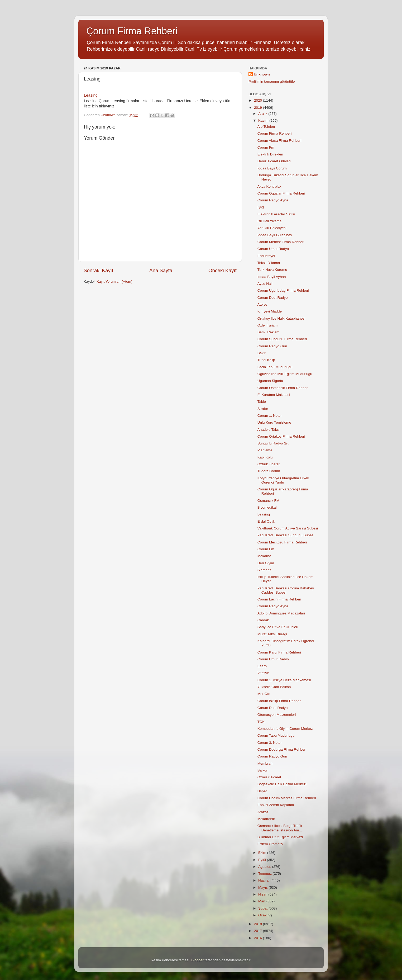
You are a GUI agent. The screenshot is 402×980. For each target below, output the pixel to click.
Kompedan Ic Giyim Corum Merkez (285, 729)
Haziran (265, 880)
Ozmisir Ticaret (269, 777)
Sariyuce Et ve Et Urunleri (278, 627)
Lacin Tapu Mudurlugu (275, 367)
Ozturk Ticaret (269, 464)
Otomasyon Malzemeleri (277, 715)
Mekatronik (266, 819)
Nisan (263, 894)
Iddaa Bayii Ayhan (272, 277)
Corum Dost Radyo (273, 298)
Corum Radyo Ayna (273, 200)
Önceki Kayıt (222, 270)
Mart (262, 901)
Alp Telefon (266, 127)
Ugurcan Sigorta (270, 381)
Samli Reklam (268, 332)
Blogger (197, 960)
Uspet (262, 791)
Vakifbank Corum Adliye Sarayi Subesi (288, 528)
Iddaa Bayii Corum (272, 168)
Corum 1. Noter (270, 416)
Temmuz (265, 874)
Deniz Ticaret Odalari (274, 161)
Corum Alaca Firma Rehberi (279, 141)
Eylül (263, 860)
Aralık (263, 114)
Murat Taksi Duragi (272, 634)
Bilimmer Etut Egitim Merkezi (280, 837)
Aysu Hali (265, 284)
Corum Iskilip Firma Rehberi (279, 701)
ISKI (261, 207)
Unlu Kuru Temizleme (274, 422)
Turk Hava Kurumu (272, 270)
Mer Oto (264, 694)
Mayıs (264, 887)
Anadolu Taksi (269, 430)
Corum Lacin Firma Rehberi (279, 599)
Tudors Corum (269, 471)
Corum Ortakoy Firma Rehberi (281, 436)
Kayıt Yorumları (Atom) (114, 281)
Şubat (263, 908)
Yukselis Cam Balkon (274, 687)
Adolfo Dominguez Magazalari (281, 613)
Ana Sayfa (161, 270)
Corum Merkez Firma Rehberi (281, 242)
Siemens (264, 570)
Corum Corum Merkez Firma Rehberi (287, 798)
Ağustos (265, 867)
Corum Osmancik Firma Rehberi (283, 388)
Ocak (263, 915)
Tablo (262, 402)
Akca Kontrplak (269, 186)
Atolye (262, 304)
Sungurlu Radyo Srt (273, 443)
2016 (259, 938)
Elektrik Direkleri (270, 154)
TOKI (262, 722)
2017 (259, 931)
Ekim (263, 853)
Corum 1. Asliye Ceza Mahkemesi (284, 680)
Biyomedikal (267, 507)
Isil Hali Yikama (270, 221)
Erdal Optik (266, 521)
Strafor (263, 409)
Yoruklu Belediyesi (272, 228)
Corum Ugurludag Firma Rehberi (283, 290)
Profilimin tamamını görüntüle (272, 81)
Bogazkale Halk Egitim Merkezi (282, 784)
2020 (259, 100)
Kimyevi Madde (270, 311)
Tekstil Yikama (269, 263)
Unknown (262, 74)
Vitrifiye (263, 673)
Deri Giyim (266, 563)
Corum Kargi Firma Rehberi (279, 652)
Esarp (262, 666)
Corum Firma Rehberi (275, 133)
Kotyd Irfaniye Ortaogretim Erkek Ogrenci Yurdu (283, 480)
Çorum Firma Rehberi (132, 31)
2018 (259, 924)
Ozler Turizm (268, 325)
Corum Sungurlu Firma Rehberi (282, 339)
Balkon (263, 770)
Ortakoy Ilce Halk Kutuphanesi (281, 318)
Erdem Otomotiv (270, 844)
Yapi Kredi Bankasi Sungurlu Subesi (286, 535)
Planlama (265, 450)
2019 (259, 108)
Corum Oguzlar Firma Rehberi (281, 193)
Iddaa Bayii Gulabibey (275, 235)
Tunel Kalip (266, 360)
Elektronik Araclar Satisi (276, 214)
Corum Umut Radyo (273, 249)
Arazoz (263, 812)
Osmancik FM (268, 501)
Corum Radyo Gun (272, 346)
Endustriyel (266, 256)
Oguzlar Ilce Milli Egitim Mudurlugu (285, 374)
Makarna (264, 556)
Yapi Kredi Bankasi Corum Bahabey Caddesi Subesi (286, 590)
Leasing (91, 95)
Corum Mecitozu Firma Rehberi (282, 542)
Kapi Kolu (265, 457)
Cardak (263, 620)
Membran (265, 763)
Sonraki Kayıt (98, 270)
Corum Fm (266, 147)
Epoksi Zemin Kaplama (276, 805)
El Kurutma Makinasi (274, 395)
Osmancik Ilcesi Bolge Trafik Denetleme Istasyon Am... (280, 828)
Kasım (264, 120)
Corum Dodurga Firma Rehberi (282, 749)
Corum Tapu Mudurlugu (276, 735)
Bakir (262, 353)
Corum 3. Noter (270, 743)
